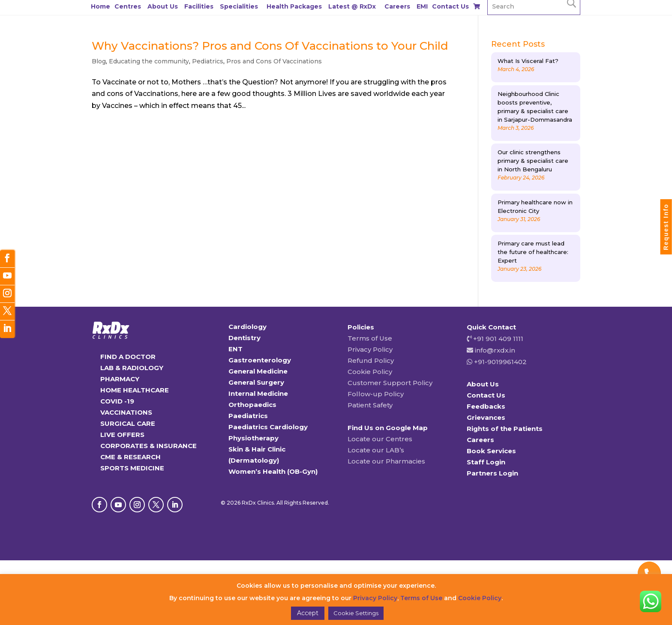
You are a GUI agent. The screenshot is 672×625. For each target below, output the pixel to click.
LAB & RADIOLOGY (132, 368)
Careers (397, 6)
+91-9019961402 (499, 362)
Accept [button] (308, 613)
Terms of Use (370, 338)
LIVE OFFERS (122, 435)
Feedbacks (486, 406)
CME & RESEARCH (130, 457)
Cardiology (247, 327)
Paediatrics (248, 416)
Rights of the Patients (505, 429)
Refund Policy (371, 360)
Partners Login (492, 473)
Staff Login (486, 462)
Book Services (491, 451)
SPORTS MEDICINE (132, 468)
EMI (422, 6)
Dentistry (244, 338)
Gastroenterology (260, 360)
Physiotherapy (253, 438)
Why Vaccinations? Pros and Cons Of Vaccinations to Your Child (270, 46)
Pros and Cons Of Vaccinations (274, 61)
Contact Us (450, 6)
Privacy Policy (370, 349)
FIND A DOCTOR (128, 357)
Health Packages (294, 6)
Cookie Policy (370, 372)
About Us (163, 6)
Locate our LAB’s (376, 450)
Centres (128, 6)
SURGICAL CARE (128, 423)
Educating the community (149, 61)
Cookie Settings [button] (356, 613)
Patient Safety (370, 405)
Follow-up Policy (376, 394)
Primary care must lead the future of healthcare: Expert (533, 252)
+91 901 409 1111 (497, 339)
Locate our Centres (380, 439)
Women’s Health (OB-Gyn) (273, 471)
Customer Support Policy (390, 383)
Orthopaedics (252, 405)
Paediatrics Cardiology (268, 427)
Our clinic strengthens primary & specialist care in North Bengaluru (533, 161)
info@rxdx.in (495, 350)
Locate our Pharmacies (386, 461)
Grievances (486, 417)
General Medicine (258, 371)
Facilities (199, 6)
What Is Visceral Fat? (528, 61)
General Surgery (256, 382)
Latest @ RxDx (352, 6)
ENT (235, 349)
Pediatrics (208, 61)
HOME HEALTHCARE (135, 390)
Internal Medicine (258, 393)
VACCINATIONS (126, 412)
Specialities (239, 6)
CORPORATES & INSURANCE (148, 446)
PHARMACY (120, 379)
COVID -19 (117, 401)
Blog (99, 61)
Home (100, 6)
